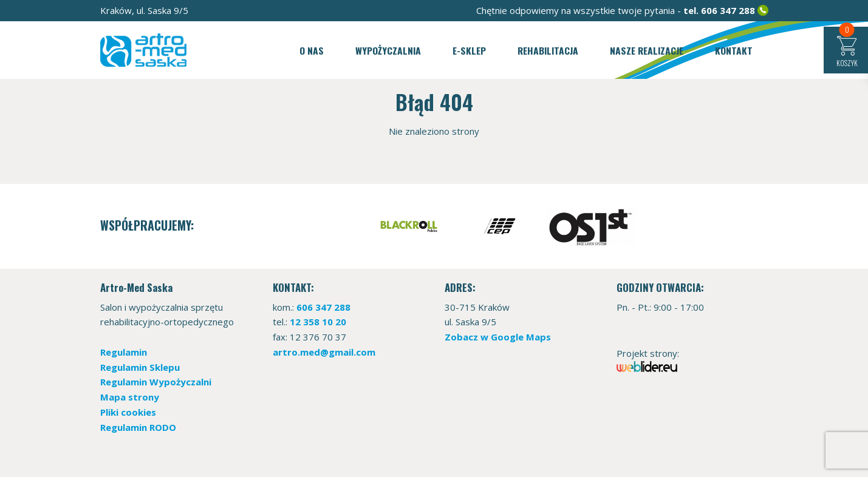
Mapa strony (130, 397)
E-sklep (469, 50)
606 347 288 (728, 10)
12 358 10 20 (318, 322)
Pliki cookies (128, 412)
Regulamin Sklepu (140, 367)
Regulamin (124, 352)
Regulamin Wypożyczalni (156, 382)
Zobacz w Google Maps (498, 337)
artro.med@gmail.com (324, 352)
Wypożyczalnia (388, 50)
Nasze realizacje (647, 50)
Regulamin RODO (138, 427)
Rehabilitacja (548, 50)
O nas (312, 50)
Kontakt (734, 50)
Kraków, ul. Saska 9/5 (144, 10)
